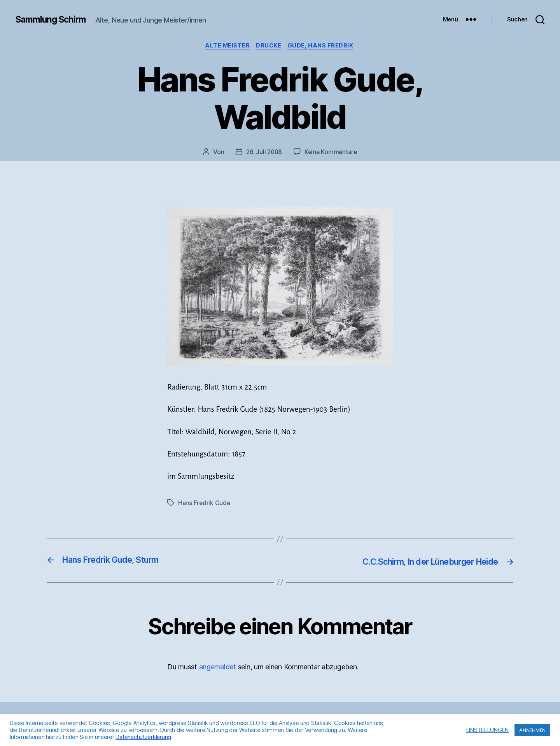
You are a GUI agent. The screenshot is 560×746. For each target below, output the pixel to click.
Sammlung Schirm (53, 19)
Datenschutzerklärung (143, 737)
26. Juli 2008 (264, 153)
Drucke (269, 46)
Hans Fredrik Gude (204, 504)
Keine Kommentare (332, 153)
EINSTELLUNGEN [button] (488, 730)
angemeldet (218, 667)
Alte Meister (227, 46)
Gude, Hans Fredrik (324, 46)
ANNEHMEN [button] (532, 730)
